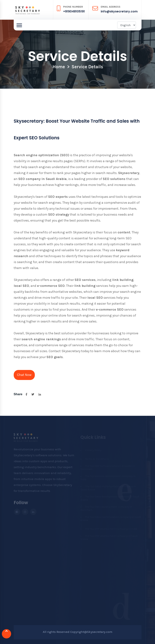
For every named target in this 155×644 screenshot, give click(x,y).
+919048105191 (74, 11)
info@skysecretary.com (119, 11)
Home (59, 67)
